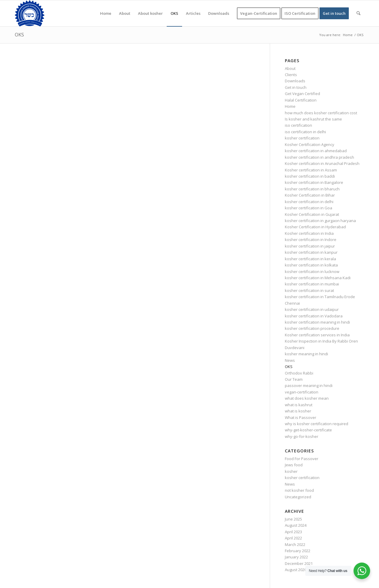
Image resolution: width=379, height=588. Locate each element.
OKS (19, 35)
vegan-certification (302, 392)
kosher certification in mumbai (312, 284)
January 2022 (296, 557)
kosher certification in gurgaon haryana (320, 221)
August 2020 (296, 570)
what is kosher (298, 411)
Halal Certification (301, 100)
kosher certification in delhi (309, 202)
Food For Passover (302, 459)
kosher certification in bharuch (312, 189)
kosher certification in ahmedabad (316, 151)
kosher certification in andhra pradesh (319, 157)
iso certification (298, 125)
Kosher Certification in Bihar (310, 195)
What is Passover (301, 417)
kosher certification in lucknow (312, 271)
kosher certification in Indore (311, 240)
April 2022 (293, 538)
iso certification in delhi (305, 132)
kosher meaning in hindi (306, 354)
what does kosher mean (307, 398)
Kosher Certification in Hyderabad (315, 227)
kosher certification (302, 138)
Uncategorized (298, 497)
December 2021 (299, 563)
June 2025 (293, 519)
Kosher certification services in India (317, 335)
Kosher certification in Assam (311, 170)
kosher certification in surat (309, 290)
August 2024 (296, 525)
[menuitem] (106, 13)
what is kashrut (299, 405)
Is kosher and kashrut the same (313, 119)
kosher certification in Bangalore (314, 182)
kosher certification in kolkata (311, 265)
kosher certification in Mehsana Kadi (318, 278)
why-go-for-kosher (302, 436)
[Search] (358, 13)
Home (290, 106)
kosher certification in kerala (310, 259)
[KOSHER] (30, 13)
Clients (291, 75)
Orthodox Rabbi (299, 373)
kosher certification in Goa (309, 208)
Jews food (294, 465)
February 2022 (298, 551)
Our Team (294, 379)
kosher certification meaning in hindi (317, 322)
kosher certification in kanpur (311, 252)
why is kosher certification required (317, 424)
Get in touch (296, 87)
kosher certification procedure (312, 328)
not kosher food (299, 490)
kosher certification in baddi (310, 176)
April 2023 (293, 532)
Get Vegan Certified (302, 94)
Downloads (295, 81)
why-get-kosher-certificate (308, 430)
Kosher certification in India (309, 233)
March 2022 (295, 544)
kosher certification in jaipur (310, 246)
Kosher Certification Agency (310, 144)
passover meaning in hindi (309, 385)
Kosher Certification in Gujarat (312, 214)
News (290, 360)
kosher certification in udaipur (312, 309)
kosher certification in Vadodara (314, 316)
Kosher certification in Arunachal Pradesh (322, 163)
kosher (291, 471)
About (290, 68)
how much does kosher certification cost (321, 113)
